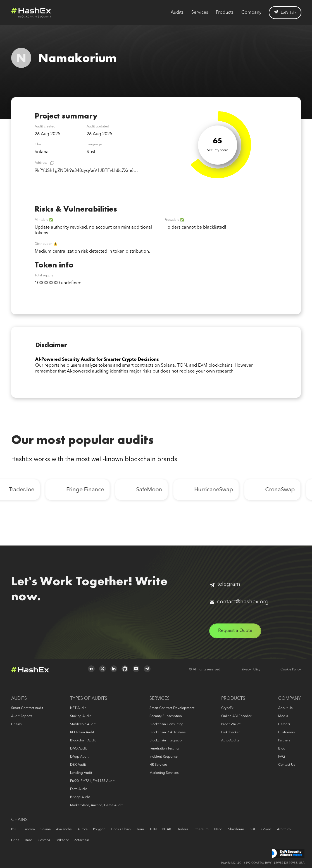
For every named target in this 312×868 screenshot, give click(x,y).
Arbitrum (284, 829)
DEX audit (78, 765)
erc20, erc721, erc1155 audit (92, 781)
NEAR (167, 829)
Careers (284, 724)
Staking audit (80, 716)
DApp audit (79, 757)
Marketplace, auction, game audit (96, 805)
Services (200, 13)
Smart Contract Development (172, 708)
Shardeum (236, 829)
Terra (140, 829)
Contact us (287, 765)
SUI (252, 829)
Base (28, 840)
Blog (282, 749)
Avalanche (64, 829)
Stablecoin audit (83, 724)
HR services (158, 765)
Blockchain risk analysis (167, 732)
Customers (286, 732)
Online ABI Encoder (236, 716)
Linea (15, 840)
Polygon (99, 829)
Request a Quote (235, 631)
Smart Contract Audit (27, 708)
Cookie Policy (291, 670)
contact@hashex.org (239, 602)
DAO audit (78, 749)
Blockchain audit (83, 741)
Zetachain (82, 840)
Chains (16, 724)
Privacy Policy (250, 670)
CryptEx (227, 708)
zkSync (266, 829)
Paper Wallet (231, 724)
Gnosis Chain (121, 829)
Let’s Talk (285, 12)
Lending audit (81, 773)
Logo (31, 13)
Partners (284, 741)
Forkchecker (230, 732)
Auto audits (230, 741)
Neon (218, 829)
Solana (46, 829)
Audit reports (22, 716)
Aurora (82, 829)
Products (225, 13)
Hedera (182, 829)
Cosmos (44, 840)
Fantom (29, 829)
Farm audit (78, 789)
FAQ (282, 757)
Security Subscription (166, 716)
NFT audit (78, 708)
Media (283, 716)
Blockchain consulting (166, 724)
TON (153, 829)
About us (285, 708)
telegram (225, 584)
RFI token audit (82, 732)
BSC (15, 829)
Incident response (164, 757)
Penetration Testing (164, 749)
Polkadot (62, 840)
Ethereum (201, 829)
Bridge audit (80, 797)
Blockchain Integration (166, 741)
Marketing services (164, 773)
